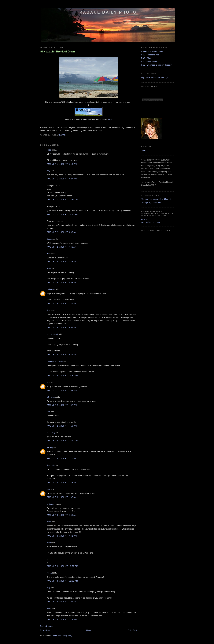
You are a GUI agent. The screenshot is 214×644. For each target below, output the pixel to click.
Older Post (132, 630)
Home (89, 630)
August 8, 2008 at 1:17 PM (62, 620)
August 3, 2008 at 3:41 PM (62, 536)
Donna (50, 239)
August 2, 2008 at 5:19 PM (62, 426)
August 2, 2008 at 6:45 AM (62, 262)
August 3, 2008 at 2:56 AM (62, 515)
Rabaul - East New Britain (152, 51)
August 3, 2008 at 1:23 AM (62, 483)
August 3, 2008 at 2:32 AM (62, 497)
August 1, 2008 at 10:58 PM (62, 200)
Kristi (49, 268)
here (110, 119)
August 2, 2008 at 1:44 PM (62, 390)
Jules (49, 522)
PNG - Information (149, 61)
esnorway (51, 433)
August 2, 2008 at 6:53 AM (62, 283)
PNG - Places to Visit (150, 55)
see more (157, 222)
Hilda (49, 150)
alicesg (50, 447)
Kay (48, 588)
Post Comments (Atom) (62, 636)
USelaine (51, 397)
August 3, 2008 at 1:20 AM (62, 458)
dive (49, 489)
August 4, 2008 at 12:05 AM (62, 581)
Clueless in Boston (55, 361)
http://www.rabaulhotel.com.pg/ (154, 78)
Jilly (48, 171)
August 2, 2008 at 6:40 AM (62, 247)
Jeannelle (51, 465)
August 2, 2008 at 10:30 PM (62, 441)
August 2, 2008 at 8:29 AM (62, 304)
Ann (49, 412)
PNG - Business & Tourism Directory (157, 65)
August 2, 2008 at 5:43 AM (62, 232)
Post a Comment (47, 626)
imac (49, 254)
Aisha (49, 573)
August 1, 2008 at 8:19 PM (62, 164)
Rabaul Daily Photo (108, 12)
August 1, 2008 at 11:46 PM (62, 214)
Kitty (49, 543)
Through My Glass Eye (151, 202)
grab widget (146, 222)
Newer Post (45, 630)
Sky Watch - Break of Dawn (58, 52)
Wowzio (145, 219)
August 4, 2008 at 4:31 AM (62, 602)
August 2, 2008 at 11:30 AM (62, 376)
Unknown (51, 289)
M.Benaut (51, 504)
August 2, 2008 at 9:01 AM (62, 328)
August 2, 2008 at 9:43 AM (62, 355)
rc (48, 382)
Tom (49, 310)
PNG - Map (146, 58)
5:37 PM (62, 135)
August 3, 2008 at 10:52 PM (62, 566)
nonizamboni (52, 334)
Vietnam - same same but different (156, 199)
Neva (49, 608)
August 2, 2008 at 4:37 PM (62, 405)
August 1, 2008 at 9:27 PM (62, 179)
